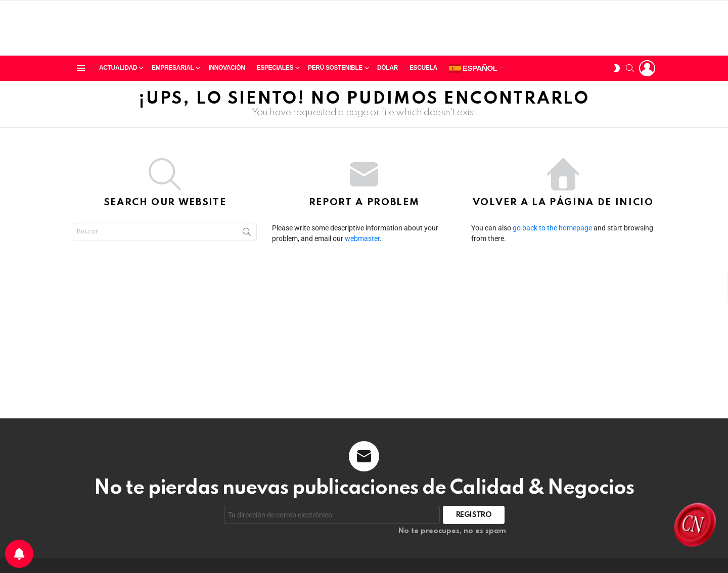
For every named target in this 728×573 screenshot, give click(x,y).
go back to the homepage (552, 225)
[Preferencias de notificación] (19, 554)
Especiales (275, 67)
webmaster (362, 235)
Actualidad (118, 67)
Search (247, 229)
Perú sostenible (335, 67)
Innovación (226, 65)
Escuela (423, 65)
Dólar (388, 65)
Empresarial (173, 67)
